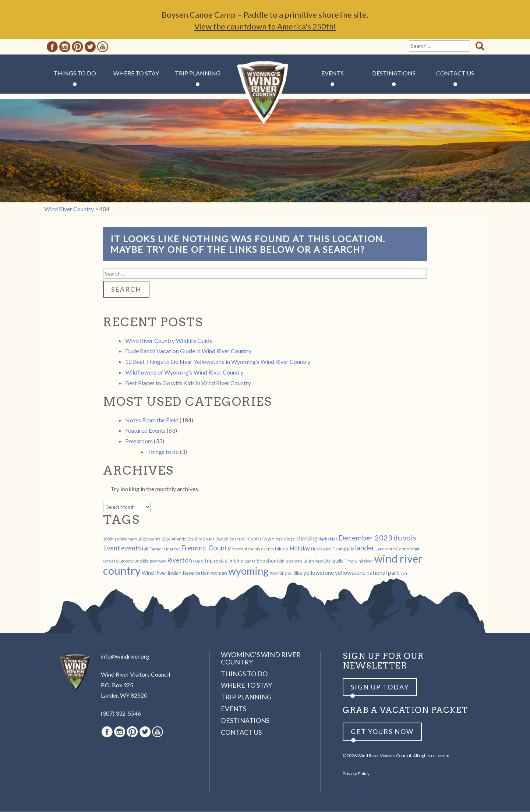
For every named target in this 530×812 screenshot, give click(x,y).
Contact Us (455, 73)
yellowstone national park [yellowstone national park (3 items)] (367, 573)
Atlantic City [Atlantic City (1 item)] (183, 539)
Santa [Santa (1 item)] (250, 561)
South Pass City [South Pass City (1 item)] (317, 561)
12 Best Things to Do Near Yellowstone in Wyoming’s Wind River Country (218, 362)
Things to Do (75, 73)
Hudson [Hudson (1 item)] (318, 549)
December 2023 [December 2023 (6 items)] (365, 538)
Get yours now (382, 732)
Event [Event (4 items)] (112, 548)
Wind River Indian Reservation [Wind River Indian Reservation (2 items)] (176, 573)
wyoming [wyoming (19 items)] (248, 571)
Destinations (394, 73)
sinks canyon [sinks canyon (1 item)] (291, 561)
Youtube (103, 47)
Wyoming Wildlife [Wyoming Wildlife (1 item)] (286, 573)
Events (333, 73)
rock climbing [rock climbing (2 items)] (229, 561)
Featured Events (145, 431)
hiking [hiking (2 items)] (282, 549)
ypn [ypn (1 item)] (404, 573)
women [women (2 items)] (219, 573)
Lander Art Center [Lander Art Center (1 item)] (393, 549)
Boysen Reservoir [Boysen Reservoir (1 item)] (231, 539)
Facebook (52, 47)
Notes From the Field (152, 420)
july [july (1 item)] (350, 549)
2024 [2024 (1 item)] (166, 539)
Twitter (90, 47)
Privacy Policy (356, 774)
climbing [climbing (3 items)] (307, 538)
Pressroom (139, 441)
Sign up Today (380, 687)
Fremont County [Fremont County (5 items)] (206, 548)
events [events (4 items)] (131, 548)
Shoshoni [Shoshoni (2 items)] (267, 561)
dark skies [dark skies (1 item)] (328, 539)
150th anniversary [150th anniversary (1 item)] (120, 539)
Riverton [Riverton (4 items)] (180, 561)
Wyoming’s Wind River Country (261, 659)
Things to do (163, 452)
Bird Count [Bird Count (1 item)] (204, 539)
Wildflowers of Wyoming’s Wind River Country (184, 373)
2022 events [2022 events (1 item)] (149, 539)
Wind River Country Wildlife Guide (169, 341)
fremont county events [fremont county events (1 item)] (253, 549)
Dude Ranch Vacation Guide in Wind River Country (188, 351)
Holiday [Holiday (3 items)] (300, 548)
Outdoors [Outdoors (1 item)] (125, 561)
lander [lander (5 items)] (365, 548)
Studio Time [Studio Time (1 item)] (342, 561)
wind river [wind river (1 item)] (364, 561)
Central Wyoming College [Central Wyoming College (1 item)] (272, 539)
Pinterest (77, 47)
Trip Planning (198, 73)
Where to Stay (136, 73)
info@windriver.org (125, 657)
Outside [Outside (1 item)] (141, 561)
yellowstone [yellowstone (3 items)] (319, 573)
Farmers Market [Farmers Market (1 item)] (165, 549)
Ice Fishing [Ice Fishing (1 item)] (336, 549)
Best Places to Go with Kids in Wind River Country (188, 383)
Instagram (65, 47)
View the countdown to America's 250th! (265, 27)
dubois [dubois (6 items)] (405, 538)
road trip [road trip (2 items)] (203, 561)
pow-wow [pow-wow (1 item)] (158, 561)
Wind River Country (265, 96)
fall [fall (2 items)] (145, 549)
